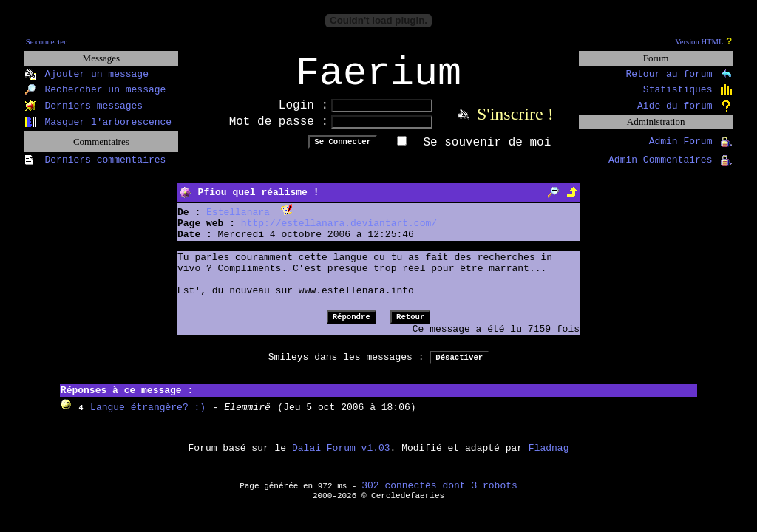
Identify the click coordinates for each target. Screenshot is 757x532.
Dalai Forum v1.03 (341, 458)
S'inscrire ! (515, 123)
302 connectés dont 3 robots (439, 495)
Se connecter (46, 42)
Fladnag (549, 458)
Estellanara (238, 222)
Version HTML (699, 42)
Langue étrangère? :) (148, 417)
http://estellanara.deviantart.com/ (339, 233)
